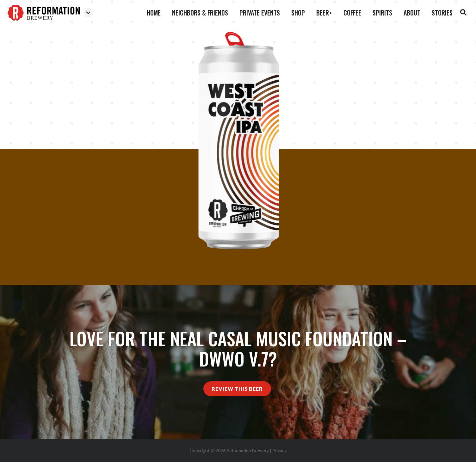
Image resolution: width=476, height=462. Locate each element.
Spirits (382, 13)
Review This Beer (237, 389)
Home (154, 13)
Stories (442, 13)
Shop (298, 13)
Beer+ (324, 13)
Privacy (279, 450)
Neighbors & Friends (200, 13)
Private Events (260, 13)
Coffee (352, 13)
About (412, 13)
